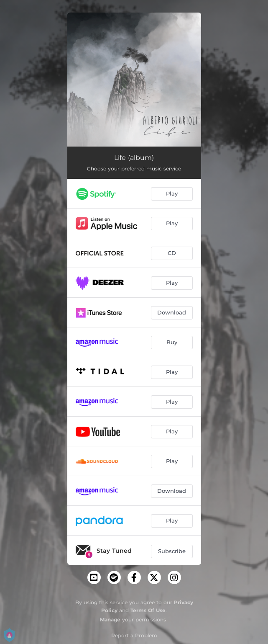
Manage (110, 620)
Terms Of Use (148, 610)
